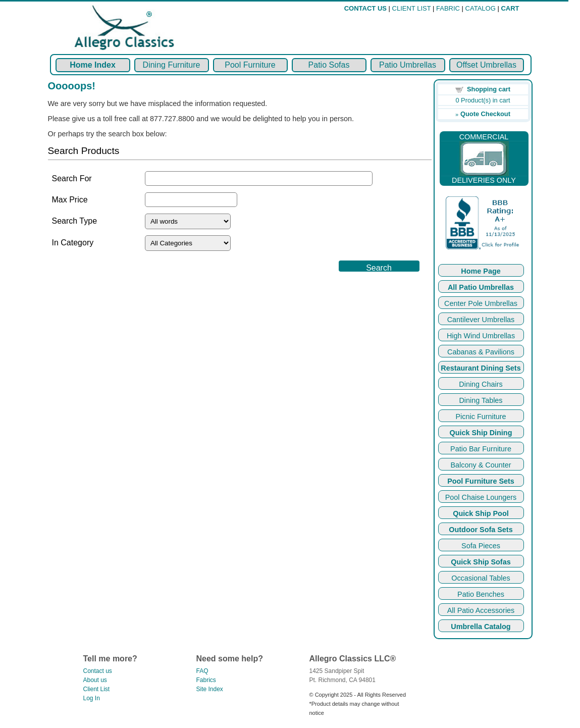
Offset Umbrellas (486, 65)
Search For (72, 178)
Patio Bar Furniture (481, 449)
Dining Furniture (172, 65)
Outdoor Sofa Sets (481, 530)
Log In (92, 698)
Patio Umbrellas (408, 65)
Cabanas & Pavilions (481, 352)
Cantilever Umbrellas (481, 320)
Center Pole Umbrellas (481, 303)
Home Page (481, 271)
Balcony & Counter (481, 465)
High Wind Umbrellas (481, 336)
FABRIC (448, 8)
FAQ (202, 671)
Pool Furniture (250, 65)
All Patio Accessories (481, 610)
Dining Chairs (481, 384)
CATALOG (481, 8)
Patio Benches (481, 594)
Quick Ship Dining (481, 433)
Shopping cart (489, 89)
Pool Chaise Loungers (481, 497)
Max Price (70, 200)
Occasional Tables (481, 578)
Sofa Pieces (481, 546)
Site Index (210, 689)
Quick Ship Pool (481, 513)
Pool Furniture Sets (481, 481)
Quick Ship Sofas (481, 562)
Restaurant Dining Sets (481, 368)
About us (95, 680)
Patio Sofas (329, 65)
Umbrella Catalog (481, 627)
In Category (73, 243)
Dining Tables (481, 400)
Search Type (75, 221)
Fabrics (206, 680)
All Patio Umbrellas (481, 287)
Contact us (98, 671)
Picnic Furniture (481, 417)
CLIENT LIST (412, 8)
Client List (97, 689)
